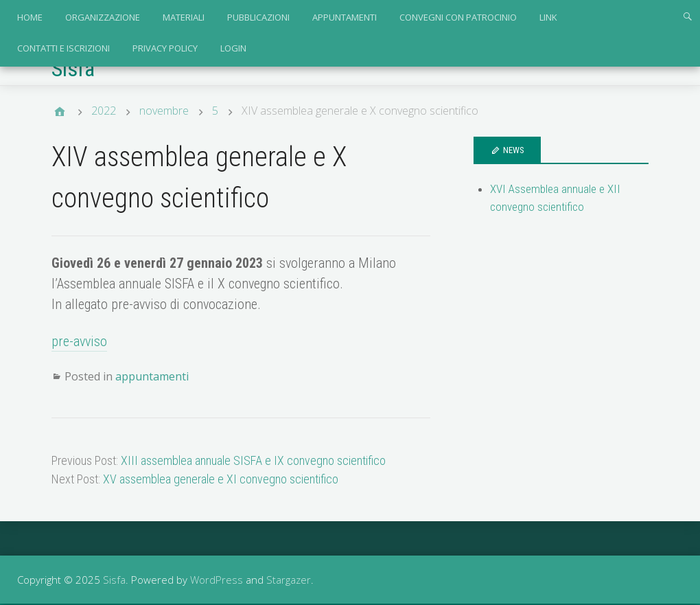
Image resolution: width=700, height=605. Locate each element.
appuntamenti (345, 17)
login (233, 48)
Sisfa (73, 69)
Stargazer (289, 580)
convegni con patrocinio (458, 17)
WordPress (217, 580)
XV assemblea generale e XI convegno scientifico (221, 479)
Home (30, 17)
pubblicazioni (258, 17)
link (548, 17)
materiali (184, 17)
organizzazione (103, 17)
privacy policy (165, 48)
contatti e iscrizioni (63, 48)
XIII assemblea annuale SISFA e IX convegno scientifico (253, 460)
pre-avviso (79, 341)
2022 (104, 111)
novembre (164, 111)
